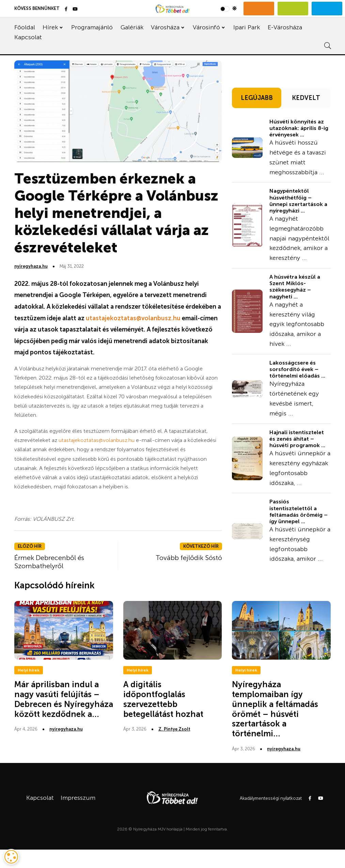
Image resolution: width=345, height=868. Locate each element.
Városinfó (206, 27)
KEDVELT (306, 98)
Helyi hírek (29, 670)
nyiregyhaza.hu (31, 266)
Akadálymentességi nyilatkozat (271, 798)
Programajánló (92, 27)
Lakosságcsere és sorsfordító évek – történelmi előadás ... (297, 369)
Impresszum (78, 798)
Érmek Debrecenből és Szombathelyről (49, 562)
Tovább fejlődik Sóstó (189, 558)
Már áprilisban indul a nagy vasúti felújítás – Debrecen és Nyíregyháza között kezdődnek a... (64, 699)
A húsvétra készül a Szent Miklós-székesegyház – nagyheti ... (295, 287)
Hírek (50, 27)
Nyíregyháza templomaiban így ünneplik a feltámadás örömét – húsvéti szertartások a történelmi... (275, 709)
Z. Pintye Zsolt (174, 729)
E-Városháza (285, 27)
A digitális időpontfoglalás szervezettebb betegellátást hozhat (163, 699)
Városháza (165, 27)
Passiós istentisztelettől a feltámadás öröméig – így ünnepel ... (299, 511)
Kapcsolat (28, 37)
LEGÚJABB (257, 98)
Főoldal (25, 27)
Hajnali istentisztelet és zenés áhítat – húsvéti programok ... (297, 439)
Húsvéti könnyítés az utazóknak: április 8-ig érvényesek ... (299, 128)
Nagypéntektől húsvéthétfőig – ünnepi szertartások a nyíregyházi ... (298, 201)
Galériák (132, 27)
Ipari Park (247, 27)
